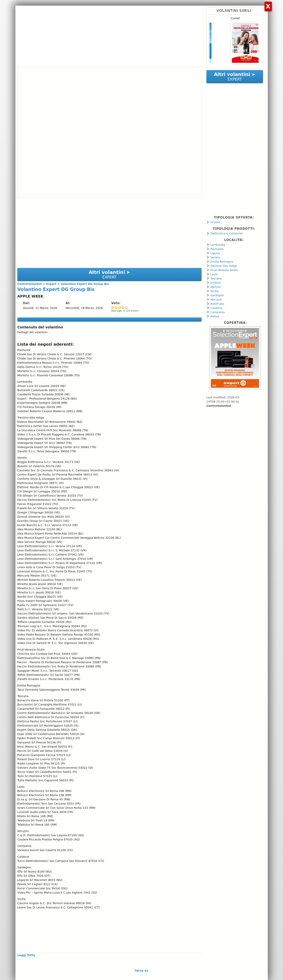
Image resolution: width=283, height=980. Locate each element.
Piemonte (217, 249)
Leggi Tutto (26, 955)
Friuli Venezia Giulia (224, 270)
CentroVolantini (219, 406)
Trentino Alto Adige (224, 266)
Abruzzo (216, 300)
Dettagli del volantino (33, 332)
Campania (218, 312)
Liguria (215, 253)
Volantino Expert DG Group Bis (56, 289)
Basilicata (217, 304)
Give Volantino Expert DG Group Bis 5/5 (126, 307)
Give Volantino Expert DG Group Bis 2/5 (116, 307)
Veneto (215, 257)
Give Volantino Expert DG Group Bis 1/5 (113, 307)
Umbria (216, 283)
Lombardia (218, 245)
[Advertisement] (110, 36)
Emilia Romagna (222, 262)
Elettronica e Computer (227, 233)
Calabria (216, 308)
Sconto (215, 222)
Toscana (216, 278)
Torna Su (141, 971)
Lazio (214, 274)
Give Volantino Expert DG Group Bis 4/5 (123, 307)
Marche (216, 287)
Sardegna (217, 295)
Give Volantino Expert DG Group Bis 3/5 (120, 307)
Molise (215, 316)
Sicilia (215, 291)
